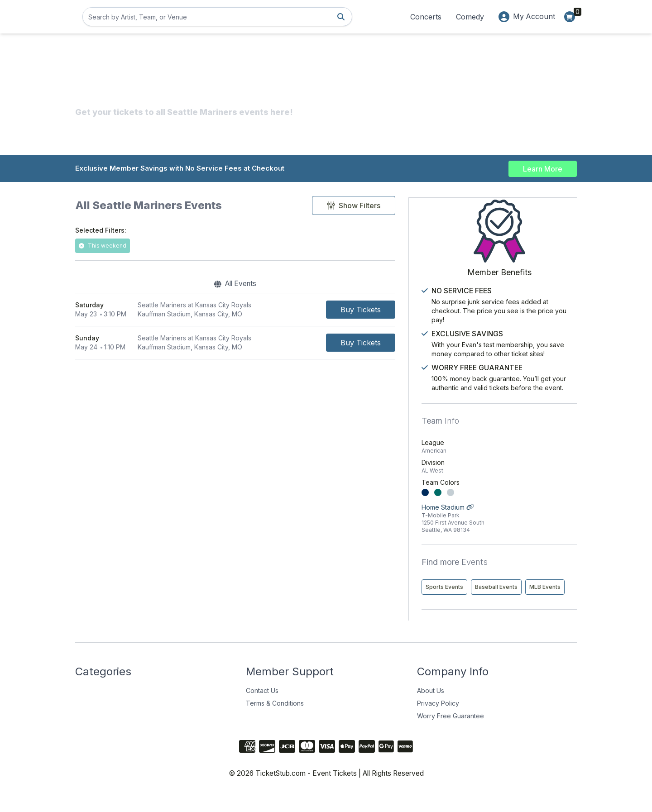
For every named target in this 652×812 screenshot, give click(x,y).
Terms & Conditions (275, 721)
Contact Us (262, 709)
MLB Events (485, 605)
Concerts (425, 17)
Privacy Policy (438, 721)
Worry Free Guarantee (451, 734)
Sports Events (488, 586)
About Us (431, 709)
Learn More (543, 168)
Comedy (470, 17)
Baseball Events (540, 586)
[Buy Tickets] (401, 310)
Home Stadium (521, 518)
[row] (255, 311)
